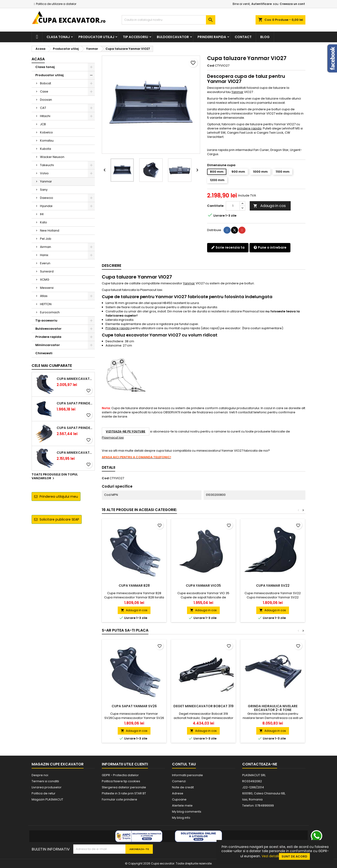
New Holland (50, 230)
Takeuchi (47, 165)
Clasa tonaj (58, 37)
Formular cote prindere (119, 799)
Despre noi (40, 775)
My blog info (181, 818)
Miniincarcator (48, 345)
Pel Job (46, 239)
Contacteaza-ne (260, 764)
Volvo (44, 173)
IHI (42, 214)
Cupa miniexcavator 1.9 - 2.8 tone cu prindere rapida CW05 (75, 379)
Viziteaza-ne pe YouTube (126, 431)
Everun (45, 263)
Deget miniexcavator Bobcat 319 (203, 706)
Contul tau (184, 764)
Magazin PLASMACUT (47, 799)
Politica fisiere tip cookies (121, 781)
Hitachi (45, 116)
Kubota (46, 149)
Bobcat (46, 83)
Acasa (38, 59)
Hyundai (46, 206)
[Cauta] (168, 20)
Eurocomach (50, 312)
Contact (243, 37)
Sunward (47, 271)
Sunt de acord (294, 856)
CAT (43, 108)
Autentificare (262, 4)
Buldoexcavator (173, 37)
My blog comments (187, 812)
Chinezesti (44, 353)
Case (44, 91)
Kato (44, 222)
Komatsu (47, 141)
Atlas (44, 296)
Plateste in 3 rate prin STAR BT (124, 793)
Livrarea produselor (47, 787)
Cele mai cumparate (52, 366)
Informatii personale (187, 775)
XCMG (45, 280)
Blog (265, 37)
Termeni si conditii (45, 781)
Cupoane (179, 799)
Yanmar (46, 181)
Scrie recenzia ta (228, 247)
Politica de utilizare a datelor (56, 4)
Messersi (47, 288)
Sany (44, 190)
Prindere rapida (212, 37)
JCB (43, 124)
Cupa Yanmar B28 (134, 586)
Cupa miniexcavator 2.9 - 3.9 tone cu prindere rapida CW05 (75, 453)
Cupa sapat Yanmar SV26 (134, 706)
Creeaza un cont (292, 4)
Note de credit (183, 787)
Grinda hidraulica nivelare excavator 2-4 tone (273, 708)
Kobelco (46, 132)
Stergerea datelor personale (124, 787)
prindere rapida (249, 128)
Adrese (178, 793)
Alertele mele (182, 805)
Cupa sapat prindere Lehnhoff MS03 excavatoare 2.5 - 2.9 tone (75, 403)
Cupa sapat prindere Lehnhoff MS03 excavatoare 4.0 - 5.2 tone (75, 428)
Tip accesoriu (136, 37)
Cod (211, 66)
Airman (46, 247)
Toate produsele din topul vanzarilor (55, 477)
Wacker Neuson (52, 157)
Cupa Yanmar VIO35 (203, 586)
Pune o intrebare (270, 247)
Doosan (46, 100)
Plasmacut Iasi (113, 438)
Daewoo (47, 198)
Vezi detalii (270, 856)
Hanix (44, 255)
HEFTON (46, 304)
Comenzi (179, 781)
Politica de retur (44, 793)
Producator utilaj (96, 37)
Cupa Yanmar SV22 (273, 586)
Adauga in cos (269, 206)
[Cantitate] (233, 206)
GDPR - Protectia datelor (120, 775)
